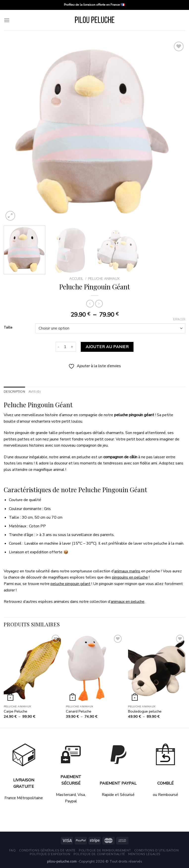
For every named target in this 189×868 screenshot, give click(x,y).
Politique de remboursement (105, 850)
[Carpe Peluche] (32, 668)
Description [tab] (14, 392)
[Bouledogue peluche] (157, 668)
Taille (8, 328)
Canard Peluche (79, 711)
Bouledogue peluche (145, 711)
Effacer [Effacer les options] (179, 320)
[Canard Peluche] (94, 668)
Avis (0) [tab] (35, 392)
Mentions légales (144, 854)
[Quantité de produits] (65, 347)
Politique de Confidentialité (99, 854)
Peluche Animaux (104, 279)
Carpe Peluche (15, 711)
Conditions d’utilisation (157, 850)
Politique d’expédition (50, 854)
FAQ (13, 850)
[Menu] (7, 20)
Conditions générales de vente (47, 850)
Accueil (76, 279)
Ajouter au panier (107, 347)
